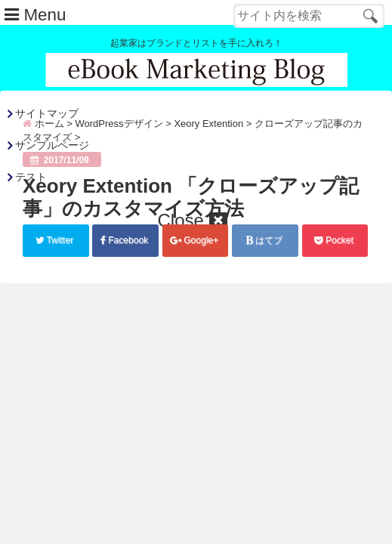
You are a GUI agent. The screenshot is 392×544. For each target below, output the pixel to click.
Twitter (56, 240)
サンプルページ (52, 145)
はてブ (265, 240)
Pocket (335, 240)
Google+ (195, 240)
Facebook (125, 240)
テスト (31, 177)
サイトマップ (47, 113)
